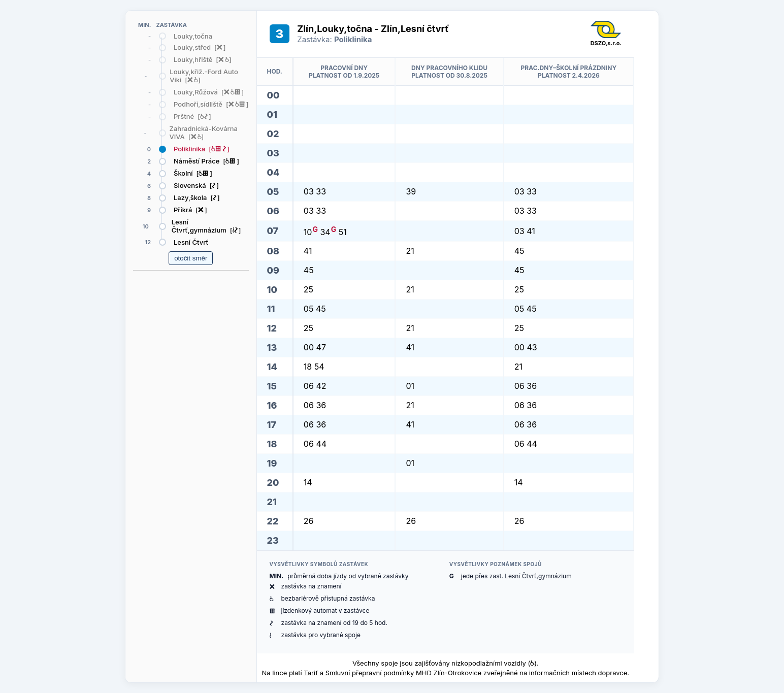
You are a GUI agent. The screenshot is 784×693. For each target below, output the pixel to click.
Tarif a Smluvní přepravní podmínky (359, 673)
